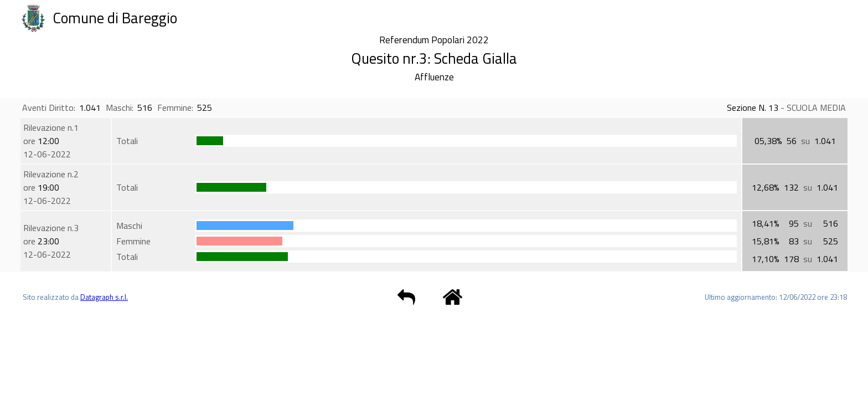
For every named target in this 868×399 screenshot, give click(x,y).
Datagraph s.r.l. (104, 297)
